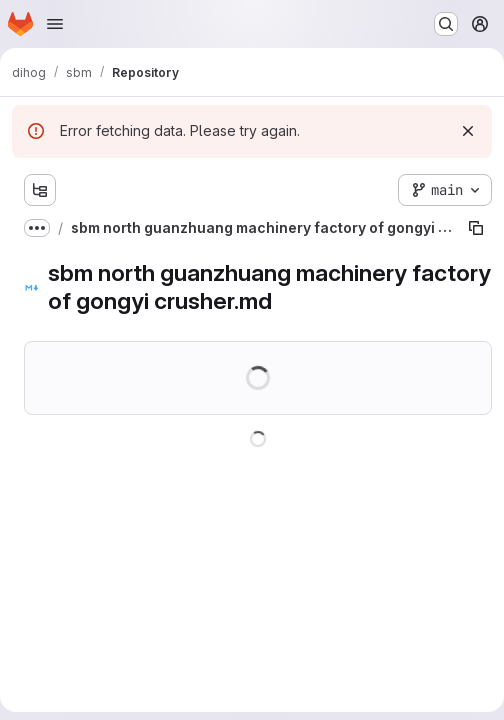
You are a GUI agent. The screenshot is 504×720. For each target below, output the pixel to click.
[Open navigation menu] (55, 24)
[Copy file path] (476, 228)
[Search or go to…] (446, 24)
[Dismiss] (468, 131)
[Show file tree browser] (40, 190)
